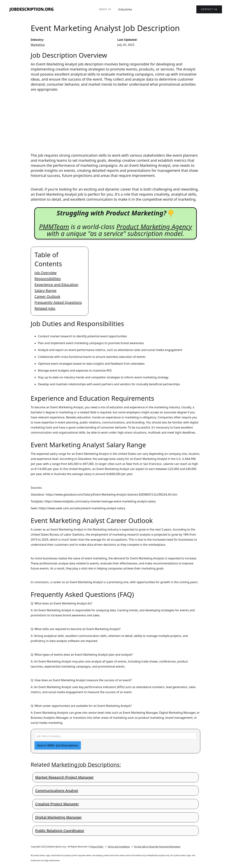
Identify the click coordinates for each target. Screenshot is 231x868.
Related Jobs (45, 308)
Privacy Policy (97, 847)
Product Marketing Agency (154, 227)
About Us (105, 9)
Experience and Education (56, 285)
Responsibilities (48, 279)
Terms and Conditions (119, 847)
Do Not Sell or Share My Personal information (157, 847)
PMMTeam (54, 227)
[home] (32, 9)
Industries (125, 9)
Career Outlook (47, 296)
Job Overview (45, 273)
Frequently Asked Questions (58, 302)
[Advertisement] (115, 119)
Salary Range (45, 291)
